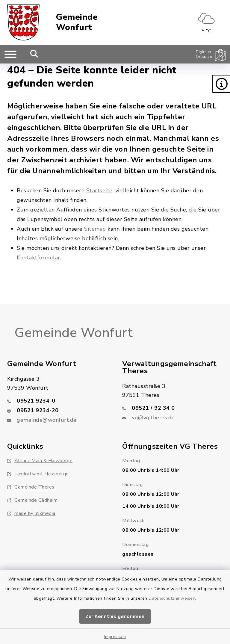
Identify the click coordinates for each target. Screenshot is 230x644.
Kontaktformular (38, 258)
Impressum (115, 637)
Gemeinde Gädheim (32, 500)
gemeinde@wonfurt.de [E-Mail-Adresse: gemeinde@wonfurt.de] (47, 420)
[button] (221, 84)
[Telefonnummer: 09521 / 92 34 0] (172, 408)
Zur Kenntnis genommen (115, 616)
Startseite (99, 191)
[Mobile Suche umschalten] (34, 54)
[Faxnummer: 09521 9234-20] (57, 410)
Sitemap (95, 229)
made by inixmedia (31, 513)
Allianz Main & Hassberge (40, 461)
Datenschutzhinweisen (172, 598)
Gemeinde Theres (31, 487)
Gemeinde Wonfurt (77, 22)
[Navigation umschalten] (10, 54)
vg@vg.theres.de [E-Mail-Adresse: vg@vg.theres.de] (153, 418)
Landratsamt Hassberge (38, 474)
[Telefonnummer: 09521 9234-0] (57, 401)
